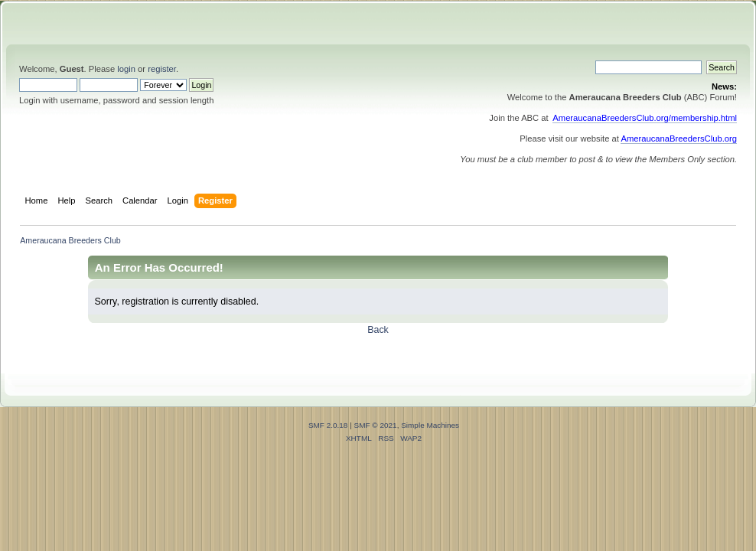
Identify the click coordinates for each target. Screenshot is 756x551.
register (162, 69)
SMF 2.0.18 (328, 425)
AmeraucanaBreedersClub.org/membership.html (645, 118)
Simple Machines (430, 425)
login (126, 69)
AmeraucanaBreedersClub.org (679, 139)
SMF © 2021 (376, 425)
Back (378, 330)
